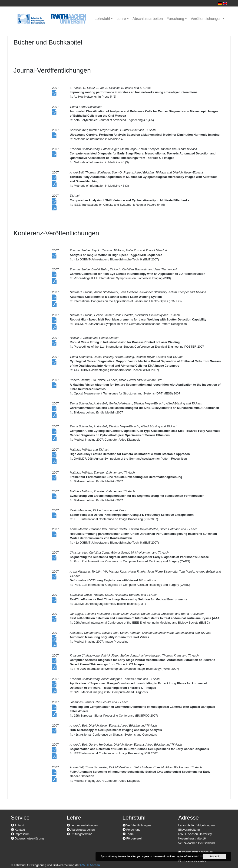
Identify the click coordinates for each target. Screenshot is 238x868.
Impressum (20, 834)
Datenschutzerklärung (27, 838)
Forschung (175, 19)
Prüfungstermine (79, 834)
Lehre (121, 19)
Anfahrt (18, 825)
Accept (215, 856)
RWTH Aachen (90, 865)
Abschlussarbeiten (148, 19)
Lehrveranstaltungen (82, 825)
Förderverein (133, 838)
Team (128, 834)
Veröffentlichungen (206, 19)
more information (187, 856)
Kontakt (18, 830)
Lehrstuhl (102, 19)
